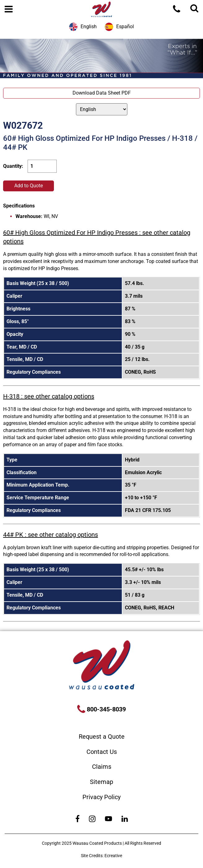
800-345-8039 (106, 709)
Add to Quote (29, 186)
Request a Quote (102, 737)
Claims (102, 767)
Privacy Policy (101, 797)
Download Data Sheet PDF (102, 93)
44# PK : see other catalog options (51, 535)
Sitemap (101, 782)
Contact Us (102, 752)
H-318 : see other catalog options (49, 396)
